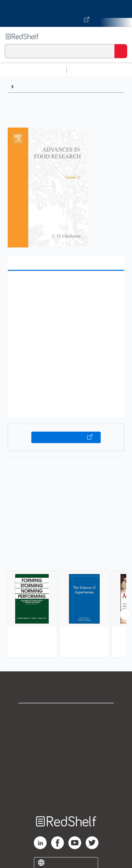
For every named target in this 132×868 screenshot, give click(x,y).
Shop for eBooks (66, 713)
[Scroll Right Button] (126, 614)
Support (66, 727)
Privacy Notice (66, 742)
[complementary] (66, 603)
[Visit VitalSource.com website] (66, 13)
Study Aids (86, 70)
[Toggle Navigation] (121, 36)
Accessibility (66, 784)
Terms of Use (66, 756)
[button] (65, 286)
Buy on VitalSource (66, 437)
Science (26, 86)
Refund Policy (66, 770)
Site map (66, 798)
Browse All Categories (33, 70)
